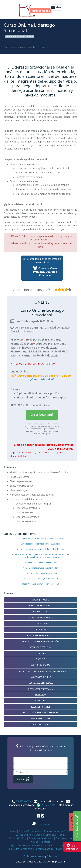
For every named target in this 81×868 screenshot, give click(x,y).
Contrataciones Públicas (40, 635)
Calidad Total (40, 611)
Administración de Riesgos (41, 606)
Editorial (14, 838)
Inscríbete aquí (42, 415)
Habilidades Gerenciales (41, 683)
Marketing (40, 701)
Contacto (45, 842)
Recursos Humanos (40, 707)
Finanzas (40, 659)
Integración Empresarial (40, 689)
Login (12, 845)
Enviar (23, 779)
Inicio (13, 831)
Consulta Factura (44, 849)
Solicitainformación (72, 847)
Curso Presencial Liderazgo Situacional (45, 272)
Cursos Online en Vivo (57, 831)
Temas (62, 835)
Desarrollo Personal (40, 647)
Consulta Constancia (21, 849)
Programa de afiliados (41, 838)
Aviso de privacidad (60, 845)
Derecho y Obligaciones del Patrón (40, 641)
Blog (24, 838)
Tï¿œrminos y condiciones (32, 845)
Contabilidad (40, 629)
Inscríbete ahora (77, 826)
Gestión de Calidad (40, 665)
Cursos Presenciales (30, 831)
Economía (41, 653)
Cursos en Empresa (45, 835)
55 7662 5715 (48, 805)
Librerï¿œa (41, 824)
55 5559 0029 (23, 801)
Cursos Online (23, 835)
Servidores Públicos (40, 725)
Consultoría (41, 624)
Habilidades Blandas (40, 677)
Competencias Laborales (41, 618)
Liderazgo (40, 695)
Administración (41, 600)
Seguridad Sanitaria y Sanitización (41, 713)
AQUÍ (50, 453)
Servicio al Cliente (41, 719)
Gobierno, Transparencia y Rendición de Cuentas (41, 671)
